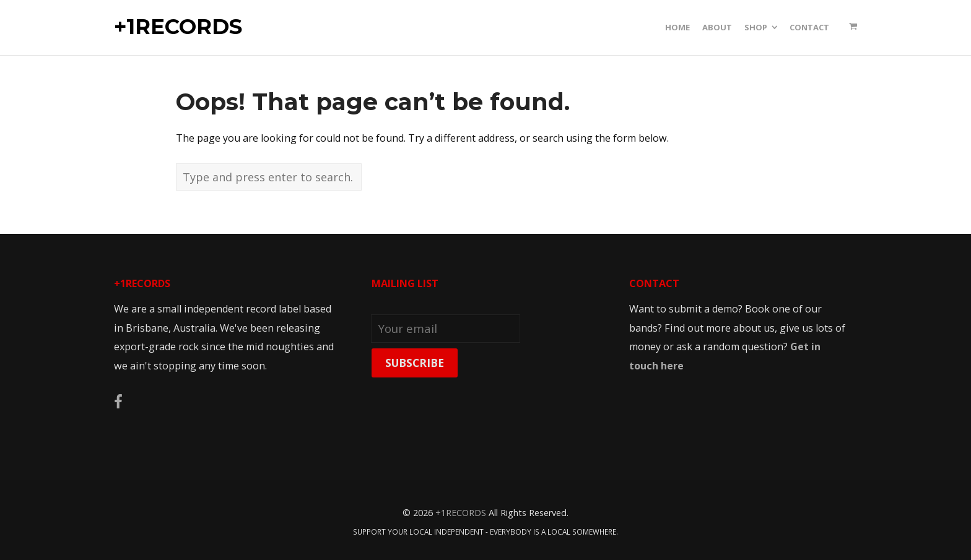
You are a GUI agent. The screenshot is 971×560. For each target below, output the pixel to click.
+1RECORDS (178, 27)
